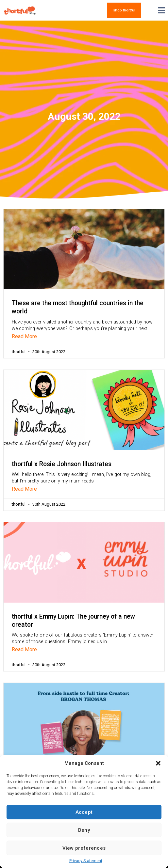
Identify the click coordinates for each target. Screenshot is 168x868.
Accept (84, 812)
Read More (24, 336)
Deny (84, 830)
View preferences (84, 848)
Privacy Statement (86, 861)
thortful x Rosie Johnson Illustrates (62, 464)
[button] (158, 763)
